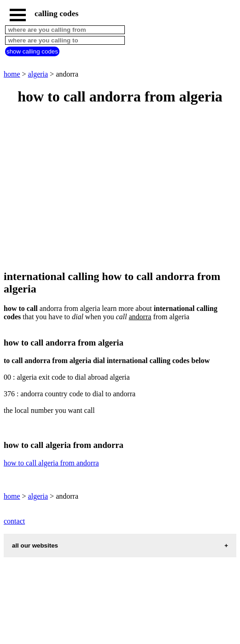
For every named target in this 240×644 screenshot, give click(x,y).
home (12, 74)
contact (14, 521)
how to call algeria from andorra (51, 463)
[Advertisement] (120, 188)
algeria (38, 74)
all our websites (35, 546)
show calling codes (32, 51)
